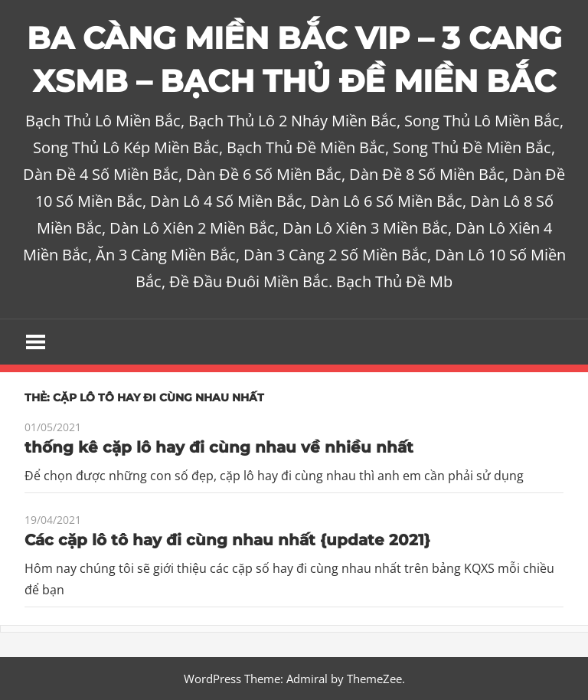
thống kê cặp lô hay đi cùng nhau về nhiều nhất (219, 447)
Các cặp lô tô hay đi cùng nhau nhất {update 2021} (227, 540)
